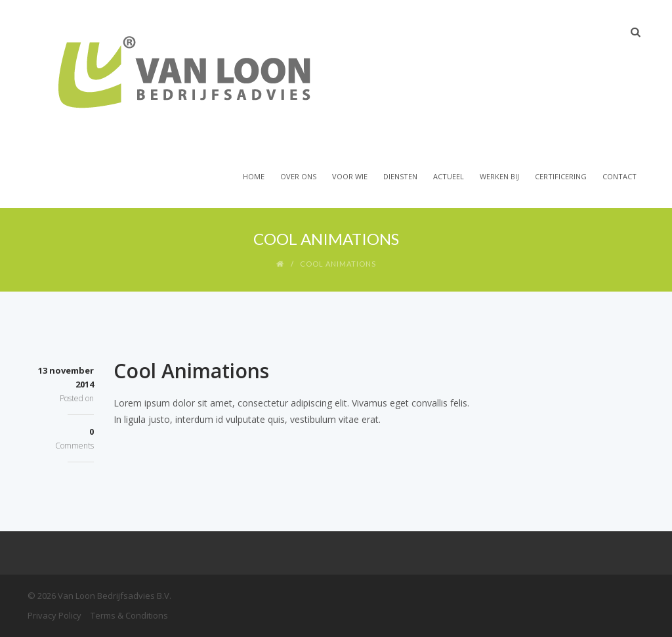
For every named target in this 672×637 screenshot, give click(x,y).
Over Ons (298, 176)
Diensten (400, 176)
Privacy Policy (54, 615)
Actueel (449, 176)
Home (254, 176)
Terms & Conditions (129, 615)
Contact (619, 176)
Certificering (561, 176)
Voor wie (350, 176)
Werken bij (499, 176)
